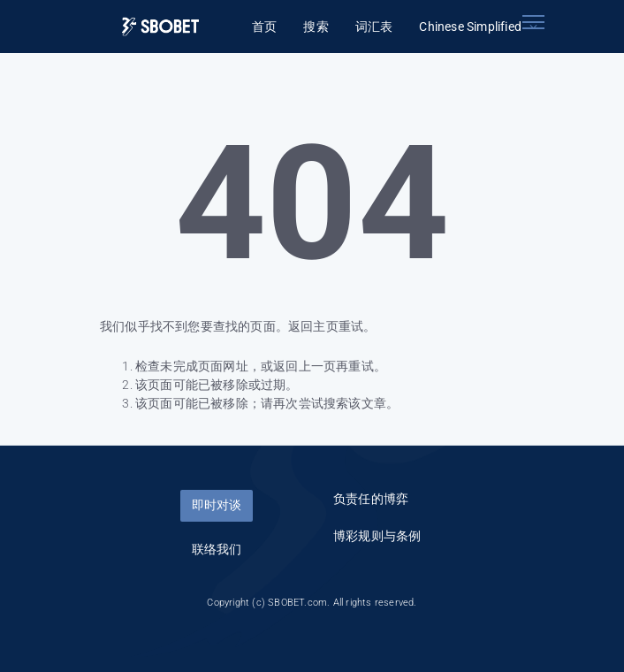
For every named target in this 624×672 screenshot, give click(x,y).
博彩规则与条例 (377, 536)
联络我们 (217, 549)
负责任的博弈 (371, 499)
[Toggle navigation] (533, 22)
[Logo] (161, 27)
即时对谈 (217, 505)
